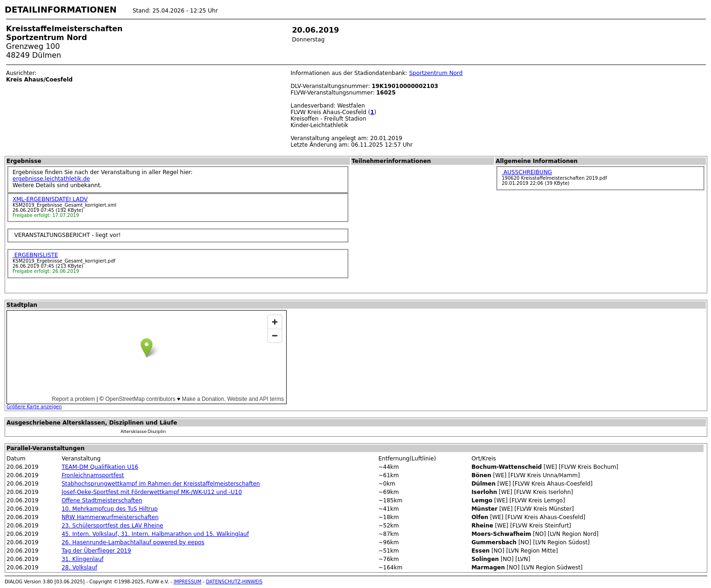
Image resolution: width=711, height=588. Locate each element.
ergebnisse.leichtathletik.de (51, 179)
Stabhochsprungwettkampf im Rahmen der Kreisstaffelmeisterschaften (161, 484)
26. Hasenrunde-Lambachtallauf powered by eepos (133, 542)
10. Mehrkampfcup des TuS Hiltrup (110, 509)
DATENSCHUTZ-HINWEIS (235, 582)
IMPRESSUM (188, 582)
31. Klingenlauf (82, 559)
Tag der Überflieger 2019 (96, 551)
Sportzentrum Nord (436, 73)
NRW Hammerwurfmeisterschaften (110, 517)
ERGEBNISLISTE (35, 255)
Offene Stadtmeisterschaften (102, 500)
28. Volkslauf (79, 568)
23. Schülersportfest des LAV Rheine (112, 526)
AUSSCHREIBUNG (527, 172)
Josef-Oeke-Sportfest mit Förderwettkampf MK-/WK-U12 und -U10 (152, 492)
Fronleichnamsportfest (93, 475)
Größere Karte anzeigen (34, 407)
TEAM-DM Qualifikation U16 (100, 467)
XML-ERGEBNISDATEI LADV (50, 199)
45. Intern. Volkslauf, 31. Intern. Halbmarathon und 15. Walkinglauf (155, 534)
